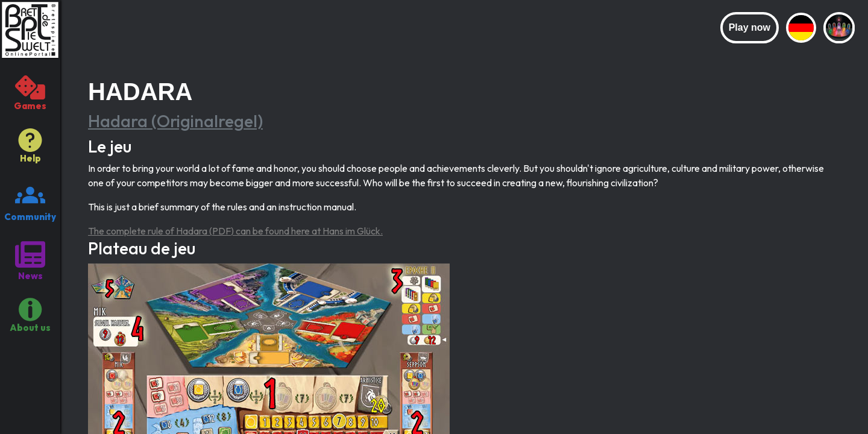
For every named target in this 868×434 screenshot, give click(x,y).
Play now (750, 27)
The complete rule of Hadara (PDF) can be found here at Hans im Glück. (235, 231)
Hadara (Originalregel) (175, 121)
